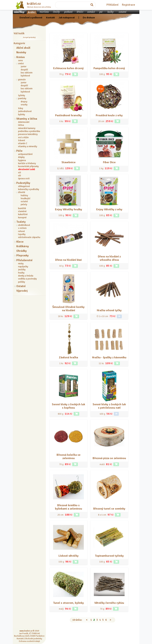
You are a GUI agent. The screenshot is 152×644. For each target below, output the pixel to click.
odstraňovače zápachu (29, 237)
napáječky (23, 267)
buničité (22, 208)
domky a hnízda (26, 276)
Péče (19, 151)
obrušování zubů (27, 169)
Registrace (129, 5)
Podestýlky (23, 183)
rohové (21, 231)
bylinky (22, 115)
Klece (20, 242)
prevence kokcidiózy (28, 134)
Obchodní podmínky (33, 639)
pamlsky (22, 98)
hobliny (24, 195)
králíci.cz (34, 4)
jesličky (22, 270)
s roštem (22, 228)
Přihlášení (112, 5)
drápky (21, 157)
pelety (24, 204)
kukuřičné (23, 214)
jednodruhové (25, 111)
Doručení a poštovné (31, 17)
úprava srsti (24, 179)
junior (24, 67)
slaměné (22, 211)
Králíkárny (23, 246)
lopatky (22, 234)
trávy (21, 108)
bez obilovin (27, 73)
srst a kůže (23, 137)
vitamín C (23, 143)
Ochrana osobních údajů (29, 641)
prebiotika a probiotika (29, 131)
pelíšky (22, 282)
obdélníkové (24, 225)
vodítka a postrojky (27, 279)
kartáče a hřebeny (27, 163)
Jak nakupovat (67, 17)
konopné (22, 218)
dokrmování (24, 122)
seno (20, 61)
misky (21, 264)
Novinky (21, 52)
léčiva (21, 125)
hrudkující (25, 198)
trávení (22, 140)
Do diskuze (89, 17)
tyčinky (22, 95)
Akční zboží (23, 48)
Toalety (21, 222)
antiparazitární (25, 154)
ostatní (24, 201)
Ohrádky (22, 251)
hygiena (22, 160)
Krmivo (21, 57)
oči (20, 173)
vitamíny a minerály (28, 146)
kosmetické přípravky (28, 166)
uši (20, 176)
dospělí (24, 70)
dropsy (24, 102)
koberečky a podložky (29, 189)
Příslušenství (24, 260)
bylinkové (25, 76)
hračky (21, 273)
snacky (24, 105)
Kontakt (50, 17)
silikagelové (24, 186)
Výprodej (22, 291)
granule (22, 80)
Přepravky (22, 255)
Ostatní (21, 286)
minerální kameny (27, 128)
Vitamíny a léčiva (27, 119)
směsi (21, 64)
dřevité (22, 192)
